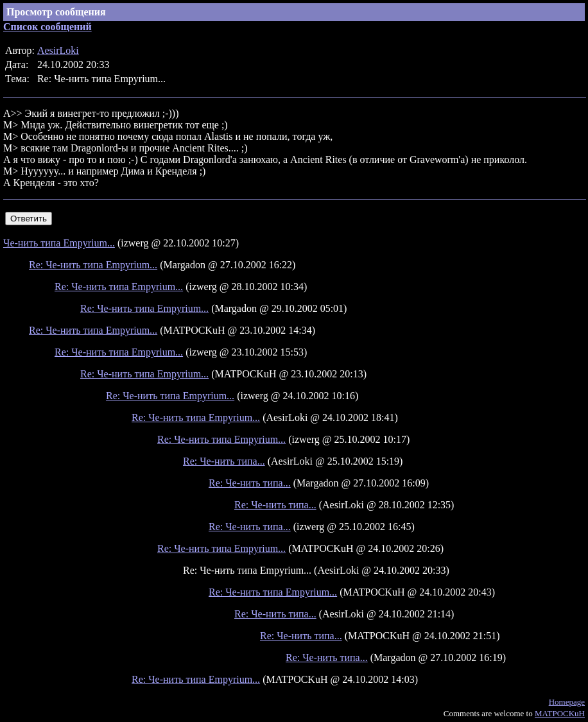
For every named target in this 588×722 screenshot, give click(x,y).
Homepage (567, 702)
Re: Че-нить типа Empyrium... (93, 265)
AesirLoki (58, 50)
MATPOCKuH (560, 713)
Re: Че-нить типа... (224, 461)
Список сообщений (48, 27)
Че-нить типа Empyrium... (59, 243)
